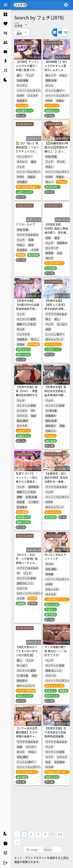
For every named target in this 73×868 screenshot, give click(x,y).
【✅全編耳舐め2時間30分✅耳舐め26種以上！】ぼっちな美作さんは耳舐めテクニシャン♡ (56, 151)
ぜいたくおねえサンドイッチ (55, 557)
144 (60, 834)
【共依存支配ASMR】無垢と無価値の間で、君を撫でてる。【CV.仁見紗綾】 (56, 232)
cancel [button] (25, 5)
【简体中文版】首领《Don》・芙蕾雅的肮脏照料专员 (27, 391)
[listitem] (5, 14)
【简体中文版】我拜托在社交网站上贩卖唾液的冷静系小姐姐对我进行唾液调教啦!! (55, 395)
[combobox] (45, 5)
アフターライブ (25, 224)
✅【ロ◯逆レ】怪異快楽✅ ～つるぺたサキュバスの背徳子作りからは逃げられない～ (27, 151)
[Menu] (6, 5)
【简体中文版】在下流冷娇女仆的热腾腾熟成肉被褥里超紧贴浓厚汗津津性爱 (55, 736)
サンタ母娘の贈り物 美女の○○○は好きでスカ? (56, 651)
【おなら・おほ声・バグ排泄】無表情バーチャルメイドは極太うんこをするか (27, 563)
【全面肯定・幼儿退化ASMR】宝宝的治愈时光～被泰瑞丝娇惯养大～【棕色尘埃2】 (56, 481)
